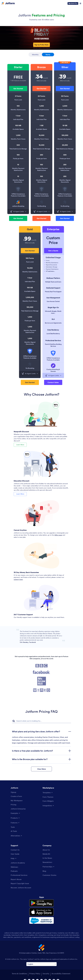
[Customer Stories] (49, 874)
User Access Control (53, 301)
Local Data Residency (53, 334)
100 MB (18, 125)
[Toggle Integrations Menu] (48, 805)
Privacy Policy (35, 969)
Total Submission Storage (18, 149)
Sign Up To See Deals (41, 45)
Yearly (50, 54)
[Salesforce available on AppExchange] (41, 916)
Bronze (41, 67)
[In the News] (47, 857)
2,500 (65, 106)
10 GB (65, 125)
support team (18, 579)
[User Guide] (15, 853)
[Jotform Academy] (18, 862)
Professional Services (53, 340)
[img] (18, 189)
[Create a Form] (16, 796)
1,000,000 (30, 297)
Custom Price (53, 240)
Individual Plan (18, 119)
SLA (53, 319)
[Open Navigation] (80, 3)
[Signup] (13, 792)
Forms (48, 260)
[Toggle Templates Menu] (48, 792)
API (50, 271)
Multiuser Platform (53, 278)
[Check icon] (45, 261)
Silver (65, 67)
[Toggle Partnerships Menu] (49, 866)
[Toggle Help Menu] (14, 858)
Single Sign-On (53, 307)
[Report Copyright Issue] (20, 883)
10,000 (42, 135)
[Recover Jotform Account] (21, 887)
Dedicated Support (53, 288)
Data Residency (53, 330)
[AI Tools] (14, 830)
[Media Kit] (46, 853)
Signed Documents (51, 265)
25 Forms (41, 96)
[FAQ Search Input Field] (41, 720)
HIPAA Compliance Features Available (30, 357)
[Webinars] (14, 866)
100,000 (65, 135)
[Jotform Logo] (8, 3)
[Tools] (13, 826)
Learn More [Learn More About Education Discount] (20, 493)
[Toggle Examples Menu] (16, 813)
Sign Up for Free (73, 3)
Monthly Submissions (18, 110)
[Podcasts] (14, 870)
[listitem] (18, 74)
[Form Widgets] (48, 800)
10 (18, 165)
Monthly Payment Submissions (18, 169)
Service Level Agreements (53, 323)
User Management (53, 298)
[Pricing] (13, 804)
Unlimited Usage (53, 257)
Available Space (18, 129)
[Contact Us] (15, 849)
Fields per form (18, 159)
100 (18, 106)
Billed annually (41, 81)
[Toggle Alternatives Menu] (16, 835)
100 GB (30, 288)
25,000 (65, 145)
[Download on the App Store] (41, 909)
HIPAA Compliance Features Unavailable (18, 195)
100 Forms (30, 258)
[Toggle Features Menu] (15, 822)
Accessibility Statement (61, 969)
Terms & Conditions (19, 969)
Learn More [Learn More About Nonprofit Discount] (20, 445)
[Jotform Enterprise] (18, 808)
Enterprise (53, 229)
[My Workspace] (17, 800)
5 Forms (18, 96)
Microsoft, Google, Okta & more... (53, 312)
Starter (18, 67)
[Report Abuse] (16, 879)
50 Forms (65, 96)
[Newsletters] (47, 861)
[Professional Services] (19, 874)
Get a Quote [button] (53, 251)
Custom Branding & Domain (53, 370)
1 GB (42, 125)
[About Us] (46, 849)
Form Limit (18, 100)
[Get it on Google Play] (41, 902)
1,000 (18, 135)
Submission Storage (52, 267)
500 (18, 145)
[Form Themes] (48, 796)
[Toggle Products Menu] (15, 817)
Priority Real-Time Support (53, 292)
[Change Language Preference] (41, 960)
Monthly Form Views (18, 139)
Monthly (35, 55)
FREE (18, 77)
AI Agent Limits (18, 211)
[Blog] (44, 870)
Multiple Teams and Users (53, 282)
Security (46, 969)
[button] (18, 89)
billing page (58, 534)
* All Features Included (18, 81)
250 (41, 155)
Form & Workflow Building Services (53, 345)
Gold (30, 229)
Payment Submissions (52, 269)
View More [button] (41, 768)
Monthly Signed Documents (18, 181)
